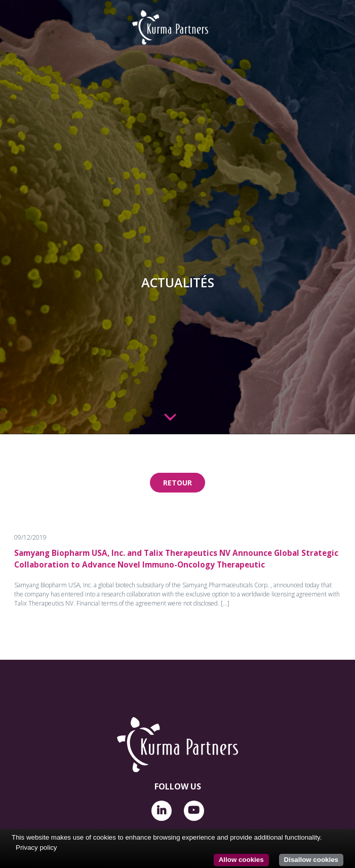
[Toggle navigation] (19, 21)
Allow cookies (241, 860)
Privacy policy (36, 847)
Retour (177, 483)
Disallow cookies (311, 860)
